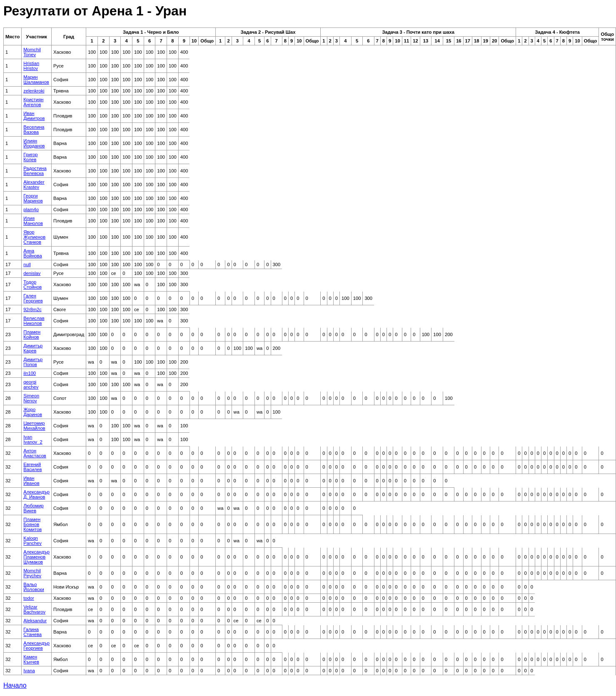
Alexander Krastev (34, 185)
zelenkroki (34, 91)
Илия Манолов (33, 221)
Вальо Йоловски (34, 587)
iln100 (30, 373)
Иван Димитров (34, 116)
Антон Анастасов (35, 453)
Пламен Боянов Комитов (32, 524)
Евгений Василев (32, 467)
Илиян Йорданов (34, 143)
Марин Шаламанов (36, 80)
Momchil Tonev (32, 52)
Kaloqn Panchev (32, 541)
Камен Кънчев (31, 659)
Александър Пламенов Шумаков (36, 557)
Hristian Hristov (31, 66)
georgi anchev (31, 384)
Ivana (29, 671)
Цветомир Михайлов (34, 426)
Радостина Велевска (35, 171)
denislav (32, 273)
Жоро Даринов (33, 412)
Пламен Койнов (32, 334)
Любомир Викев (34, 508)
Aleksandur (35, 621)
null (27, 264)
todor (29, 598)
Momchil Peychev (32, 573)
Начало (15, 685)
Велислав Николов (34, 321)
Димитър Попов (33, 362)
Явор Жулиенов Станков (34, 237)
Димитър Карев (33, 348)
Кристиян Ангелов (33, 102)
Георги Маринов (33, 198)
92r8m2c (32, 309)
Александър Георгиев (36, 646)
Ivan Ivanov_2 (33, 439)
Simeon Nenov (31, 398)
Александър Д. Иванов (36, 494)
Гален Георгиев (33, 298)
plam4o (31, 210)
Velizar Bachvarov (34, 609)
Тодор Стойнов (32, 284)
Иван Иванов (31, 481)
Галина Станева (32, 632)
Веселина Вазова (34, 130)
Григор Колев (30, 157)
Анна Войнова (32, 253)
